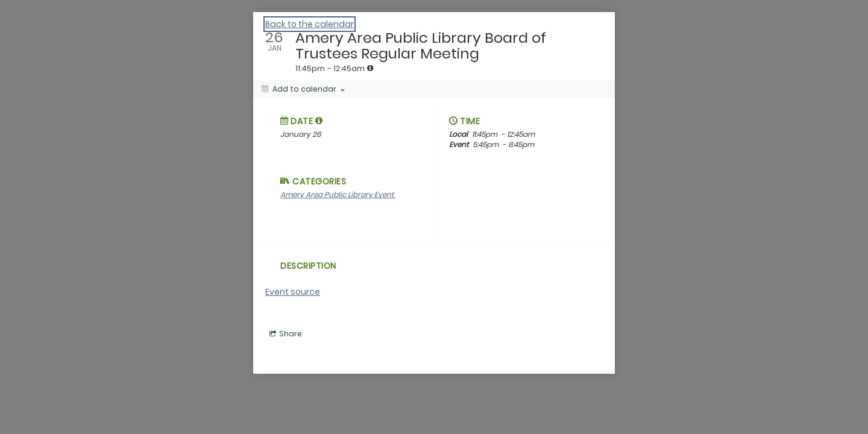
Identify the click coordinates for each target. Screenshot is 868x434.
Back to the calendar (310, 24)
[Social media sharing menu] (285, 334)
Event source (293, 292)
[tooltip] (370, 68)
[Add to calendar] (303, 89)
